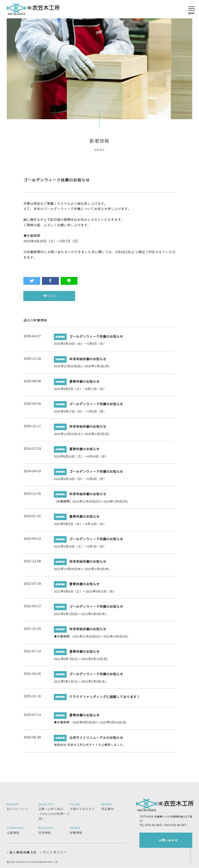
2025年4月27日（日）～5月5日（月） (80, 413)
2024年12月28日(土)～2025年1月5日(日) (82, 436)
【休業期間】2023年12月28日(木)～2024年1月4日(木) (91, 503)
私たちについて (18, 808)
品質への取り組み (51, 808)
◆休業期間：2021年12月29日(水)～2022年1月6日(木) (91, 638)
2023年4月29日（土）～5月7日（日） (80, 548)
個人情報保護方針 (22, 852)
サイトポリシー (55, 852)
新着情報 (76, 832)
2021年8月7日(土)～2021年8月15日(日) (81, 661)
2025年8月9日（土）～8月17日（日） (80, 391)
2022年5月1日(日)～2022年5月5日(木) (80, 616)
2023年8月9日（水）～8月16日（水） (80, 526)
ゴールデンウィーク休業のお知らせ (96, 338)
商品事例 (108, 808)
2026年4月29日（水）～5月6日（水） (80, 346)
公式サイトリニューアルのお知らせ (96, 740)
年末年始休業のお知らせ (88, 361)
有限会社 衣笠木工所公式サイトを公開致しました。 (90, 747)
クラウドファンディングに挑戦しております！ (105, 699)
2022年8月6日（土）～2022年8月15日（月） (85, 593)
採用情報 (45, 832)
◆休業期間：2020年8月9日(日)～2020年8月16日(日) (90, 724)
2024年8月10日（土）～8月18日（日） (81, 458)
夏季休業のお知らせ (84, 383)
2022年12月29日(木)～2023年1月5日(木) (82, 571)
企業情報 (13, 832)
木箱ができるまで (82, 808)
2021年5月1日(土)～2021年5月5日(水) (80, 683)
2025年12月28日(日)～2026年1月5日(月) (82, 368)
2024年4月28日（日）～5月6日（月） (80, 481)
